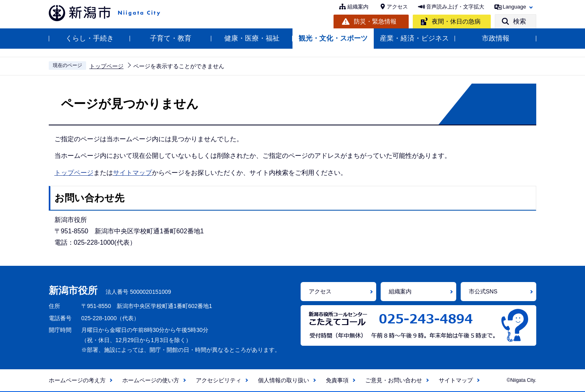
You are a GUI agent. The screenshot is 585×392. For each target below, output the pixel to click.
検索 (520, 21)
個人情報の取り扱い (284, 380)
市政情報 (496, 38)
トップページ (106, 66)
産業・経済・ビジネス (414, 38)
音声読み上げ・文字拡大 (455, 7)
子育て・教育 (171, 38)
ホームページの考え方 (77, 380)
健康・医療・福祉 (252, 38)
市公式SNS (483, 291)
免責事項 (337, 380)
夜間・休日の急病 (456, 21)
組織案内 (358, 7)
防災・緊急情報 (375, 21)
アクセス (397, 7)
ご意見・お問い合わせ (394, 380)
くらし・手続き (90, 38)
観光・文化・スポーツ (333, 38)
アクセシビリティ (219, 380)
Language (514, 7)
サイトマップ (132, 173)
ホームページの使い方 (151, 380)
